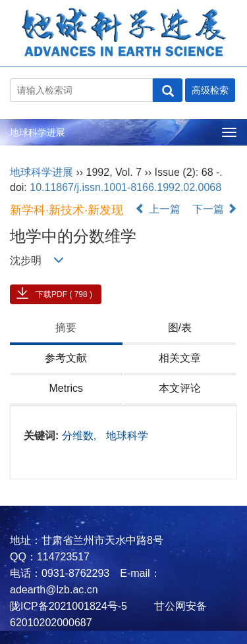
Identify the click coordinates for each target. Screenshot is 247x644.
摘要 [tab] (66, 328)
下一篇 (215, 209)
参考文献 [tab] (66, 358)
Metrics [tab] (66, 388)
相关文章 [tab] (180, 358)
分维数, (81, 436)
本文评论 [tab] (180, 388)
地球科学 (127, 436)
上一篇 (157, 209)
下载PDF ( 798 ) (64, 294)
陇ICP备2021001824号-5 (69, 606)
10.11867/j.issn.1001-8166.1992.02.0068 (125, 187)
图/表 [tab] (180, 328)
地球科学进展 (38, 132)
